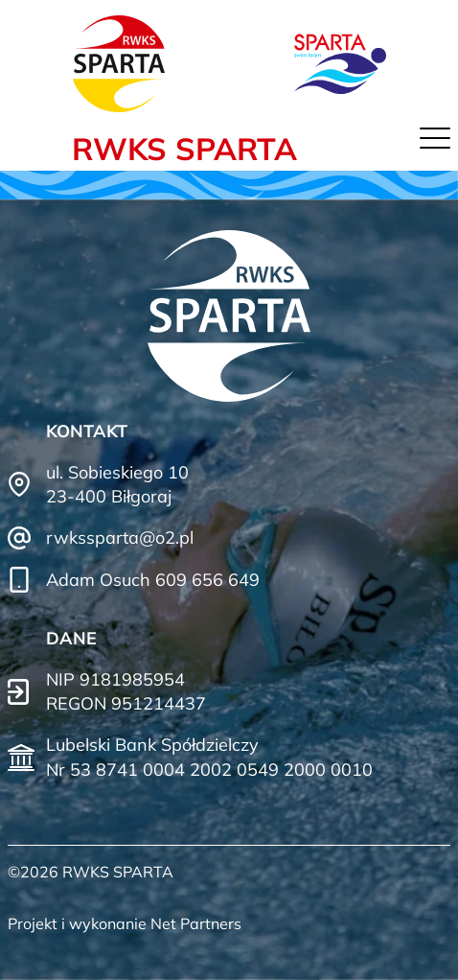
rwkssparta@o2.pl (120, 537)
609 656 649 (207, 580)
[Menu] (435, 143)
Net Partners (196, 923)
